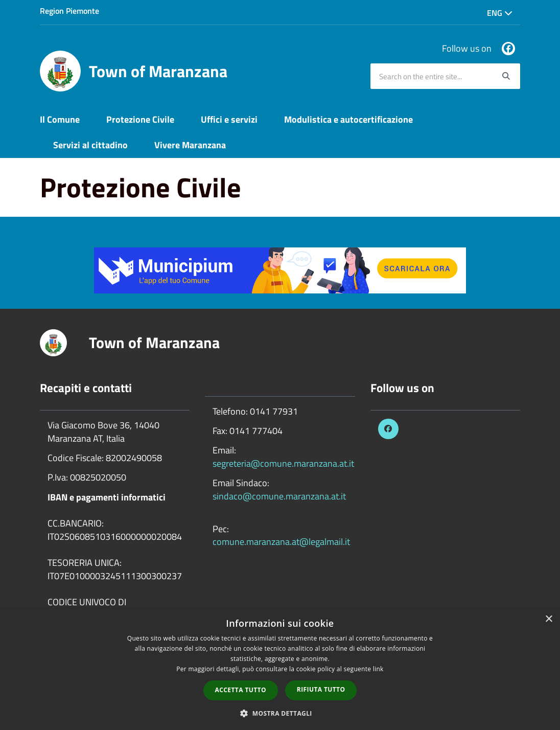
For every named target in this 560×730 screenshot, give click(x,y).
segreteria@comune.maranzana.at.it (283, 463)
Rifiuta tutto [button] (321, 689)
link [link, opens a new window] (378, 669)
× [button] (549, 619)
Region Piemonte (69, 11)
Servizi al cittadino (90, 145)
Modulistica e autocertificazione (348, 119)
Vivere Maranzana (190, 145)
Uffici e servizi (229, 119)
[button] (280, 713)
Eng (500, 13)
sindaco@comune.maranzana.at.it (279, 496)
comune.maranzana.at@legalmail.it (281, 542)
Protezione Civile (140, 119)
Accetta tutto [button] (241, 690)
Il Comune (60, 119)
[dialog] (280, 669)
